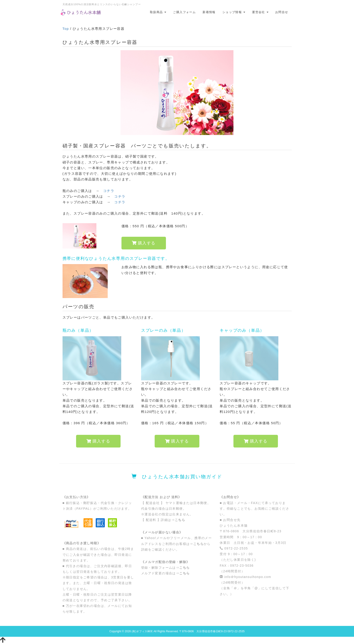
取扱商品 (158, 12)
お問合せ (282, 12)
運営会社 (260, 12)
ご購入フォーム (184, 12)
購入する (144, 243)
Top (66, 29)
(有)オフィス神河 (142, 631)
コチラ (109, 191)
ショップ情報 (234, 12)
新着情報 (209, 12)
